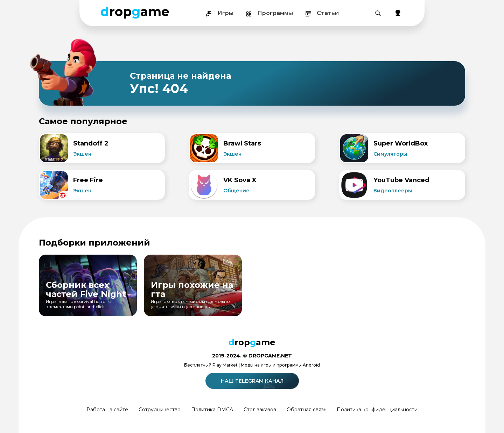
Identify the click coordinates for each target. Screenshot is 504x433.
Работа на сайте (107, 410)
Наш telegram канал (253, 381)
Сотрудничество (160, 410)
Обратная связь (306, 410)
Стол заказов (260, 410)
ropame (135, 12)
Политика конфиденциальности (377, 410)
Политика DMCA (212, 410)
